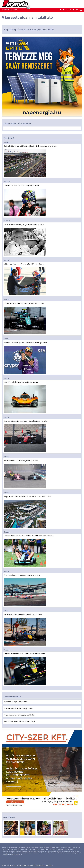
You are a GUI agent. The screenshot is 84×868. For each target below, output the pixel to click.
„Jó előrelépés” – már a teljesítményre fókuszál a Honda (25, 318)
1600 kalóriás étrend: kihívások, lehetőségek (20, 721)
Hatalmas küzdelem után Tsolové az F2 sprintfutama (25, 629)
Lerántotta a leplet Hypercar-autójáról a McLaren (25, 397)
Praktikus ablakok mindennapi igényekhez (19, 708)
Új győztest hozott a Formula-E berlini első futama (25, 590)
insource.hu (49, 865)
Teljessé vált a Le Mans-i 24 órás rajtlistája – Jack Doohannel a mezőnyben (31, 161)
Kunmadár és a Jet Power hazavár (16, 702)
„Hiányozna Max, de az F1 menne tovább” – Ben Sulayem (25, 279)
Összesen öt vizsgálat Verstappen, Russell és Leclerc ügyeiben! (26, 436)
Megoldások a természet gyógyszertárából (19, 715)
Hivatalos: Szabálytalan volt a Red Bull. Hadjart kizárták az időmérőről (28, 551)
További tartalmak (12, 697)
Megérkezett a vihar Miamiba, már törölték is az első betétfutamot (28, 512)
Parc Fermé (9, 138)
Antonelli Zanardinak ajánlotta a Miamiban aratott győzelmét (26, 358)
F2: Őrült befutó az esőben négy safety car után (25, 474)
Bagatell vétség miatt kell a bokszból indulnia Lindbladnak (25, 669)
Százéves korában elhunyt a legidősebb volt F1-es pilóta (25, 240)
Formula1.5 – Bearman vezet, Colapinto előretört (25, 200)
